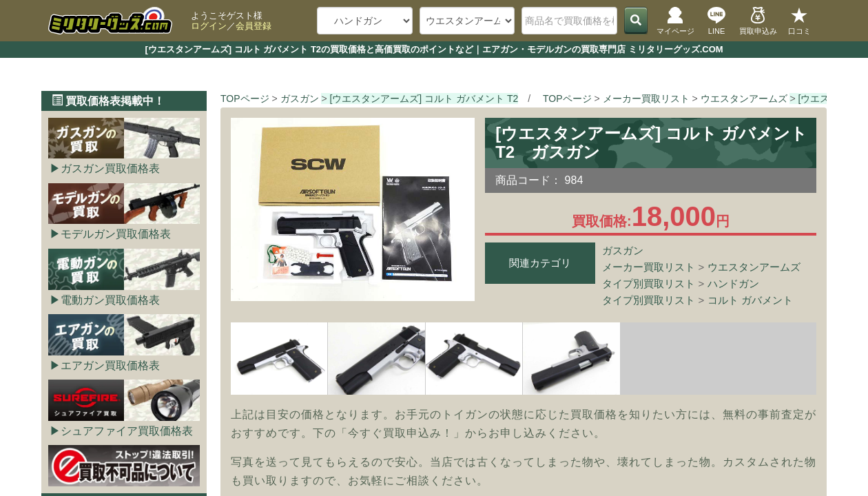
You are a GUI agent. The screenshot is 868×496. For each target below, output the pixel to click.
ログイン (209, 26)
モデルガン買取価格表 (116, 234)
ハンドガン (733, 283)
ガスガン (623, 250)
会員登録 (254, 26)
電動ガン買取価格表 (110, 300)
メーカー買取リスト (649, 267)
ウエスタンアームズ (754, 267)
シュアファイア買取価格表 (127, 431)
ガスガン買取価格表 (110, 168)
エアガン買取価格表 (110, 365)
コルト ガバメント (750, 300)
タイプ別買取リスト (649, 283)
